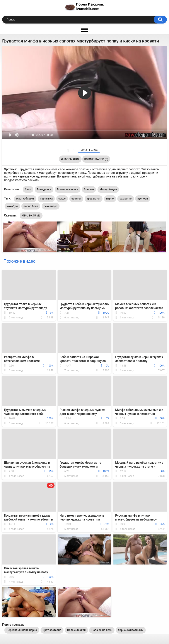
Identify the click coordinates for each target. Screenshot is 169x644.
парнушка (46, 199)
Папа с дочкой (76, 630)
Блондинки (44, 189)
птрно (110, 199)
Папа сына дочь (102, 630)
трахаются (94, 199)
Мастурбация (108, 189)
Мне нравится (68, 151)
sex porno (126, 199)
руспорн (143, 199)
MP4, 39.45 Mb (31, 216)
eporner (76, 199)
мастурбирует (25, 199)
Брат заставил (52, 630)
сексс (62, 199)
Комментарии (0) (96, 159)
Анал (28, 189)
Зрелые (89, 189)
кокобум (12, 206)
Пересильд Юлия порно (22, 630)
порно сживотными (131, 630)
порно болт (31, 206)
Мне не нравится (74, 151)
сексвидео (51, 206)
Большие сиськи (68, 189)
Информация (70, 159)
